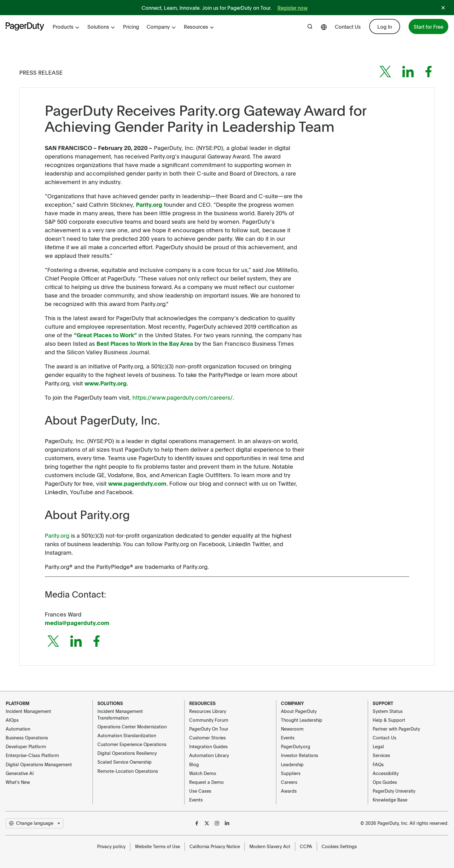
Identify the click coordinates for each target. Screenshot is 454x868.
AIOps (12, 720)
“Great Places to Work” (105, 335)
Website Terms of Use (157, 846)
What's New (18, 782)
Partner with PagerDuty (396, 729)
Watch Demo (203, 773)
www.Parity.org (106, 383)
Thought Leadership (302, 720)
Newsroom (292, 729)
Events (196, 800)
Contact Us (348, 26)
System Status (388, 711)
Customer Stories (207, 738)
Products (66, 26)
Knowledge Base (390, 800)
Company (161, 26)
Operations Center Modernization (132, 726)
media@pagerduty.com (77, 623)
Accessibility (386, 773)
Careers (289, 782)
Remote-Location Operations (128, 771)
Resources (199, 26)
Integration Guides (208, 746)
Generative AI (20, 773)
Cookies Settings (339, 846)
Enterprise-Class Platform (32, 755)
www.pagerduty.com (137, 483)
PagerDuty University (394, 791)
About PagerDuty (299, 711)
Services (381, 755)
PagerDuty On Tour (209, 729)
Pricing (131, 26)
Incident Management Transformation (120, 714)
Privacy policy (111, 846)
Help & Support (389, 720)
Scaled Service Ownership (125, 762)
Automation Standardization (127, 735)
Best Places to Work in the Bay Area (145, 343)
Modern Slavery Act (270, 846)
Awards (289, 791)
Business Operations (27, 738)
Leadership (292, 764)
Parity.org (149, 204)
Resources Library (208, 711)
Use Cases (200, 791)
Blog (194, 764)
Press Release (41, 72)
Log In (385, 26)
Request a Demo (207, 782)
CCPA (306, 846)
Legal (378, 746)
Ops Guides (385, 782)
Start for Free (428, 26)
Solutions (101, 26)
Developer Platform (26, 746)
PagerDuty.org (296, 746)
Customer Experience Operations (132, 744)
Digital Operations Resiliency (127, 753)
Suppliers (291, 773)
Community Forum (209, 720)
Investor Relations (300, 755)
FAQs (378, 764)
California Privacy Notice (215, 846)
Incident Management (28, 711)
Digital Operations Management (39, 764)
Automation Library (209, 755)
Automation (18, 729)
